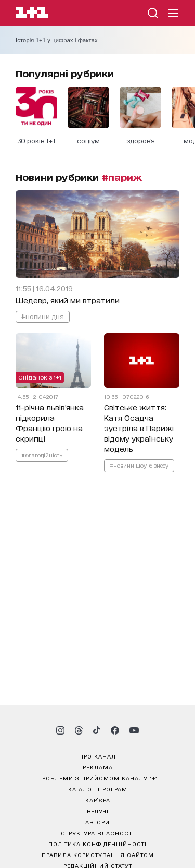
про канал (97, 756)
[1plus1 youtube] (134, 730)
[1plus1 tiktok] (97, 730)
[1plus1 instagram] (60, 730)
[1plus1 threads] (79, 730)
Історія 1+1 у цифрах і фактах (57, 40)
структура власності (97, 833)
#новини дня (43, 316)
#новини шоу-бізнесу (139, 465)
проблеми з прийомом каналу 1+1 (98, 778)
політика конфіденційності (97, 843)
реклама (98, 767)
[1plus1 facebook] (115, 730)
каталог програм (98, 789)
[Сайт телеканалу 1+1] (32, 14)
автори (97, 822)
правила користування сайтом (98, 854)
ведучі (98, 811)
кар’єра (98, 800)
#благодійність (42, 455)
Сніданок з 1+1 (40, 377)
